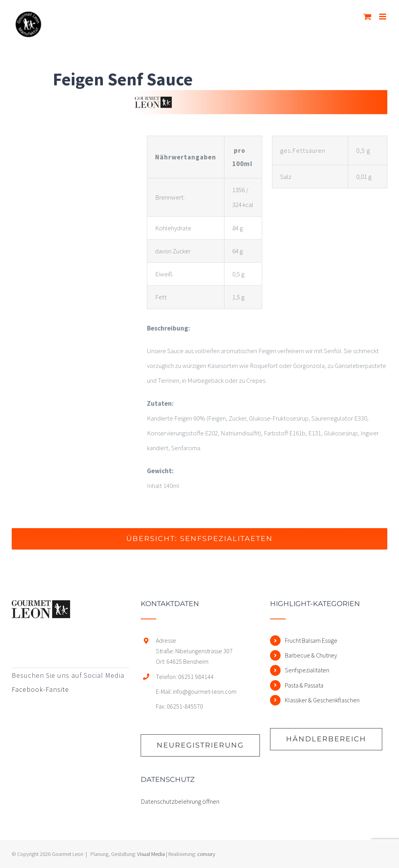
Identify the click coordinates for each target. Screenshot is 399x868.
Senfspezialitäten (307, 670)
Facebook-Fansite (40, 689)
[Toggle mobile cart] (367, 17)
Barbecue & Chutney (311, 655)
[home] (41, 608)
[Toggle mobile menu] (383, 17)
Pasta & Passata (304, 685)
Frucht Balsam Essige (311, 640)
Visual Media (151, 854)
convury (206, 854)
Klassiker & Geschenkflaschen (322, 700)
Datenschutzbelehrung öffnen (180, 801)
